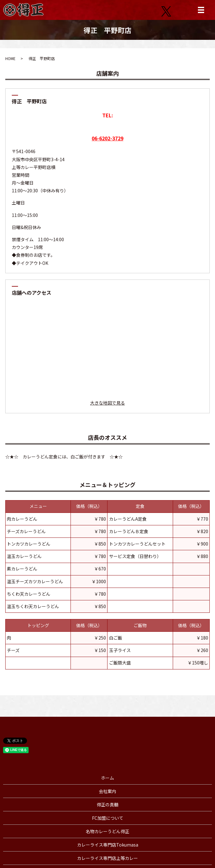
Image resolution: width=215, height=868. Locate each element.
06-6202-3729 (107, 138)
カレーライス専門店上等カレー (107, 858)
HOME (10, 58)
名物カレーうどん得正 (107, 831)
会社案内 (107, 791)
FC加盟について (108, 818)
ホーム (107, 778)
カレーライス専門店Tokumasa (108, 845)
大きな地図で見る (107, 403)
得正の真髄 (107, 805)
